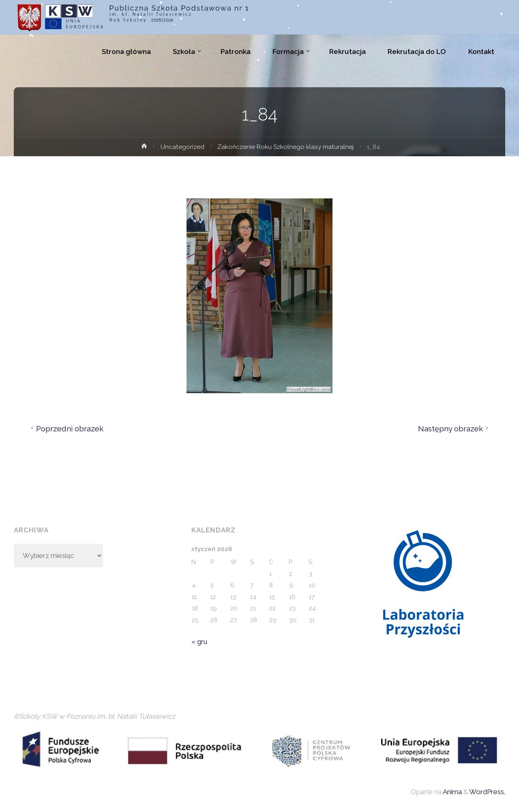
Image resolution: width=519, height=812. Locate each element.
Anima (452, 792)
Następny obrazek (454, 429)
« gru (199, 642)
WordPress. (487, 792)
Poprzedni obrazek (66, 429)
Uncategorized (182, 147)
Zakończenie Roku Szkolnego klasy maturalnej (285, 147)
